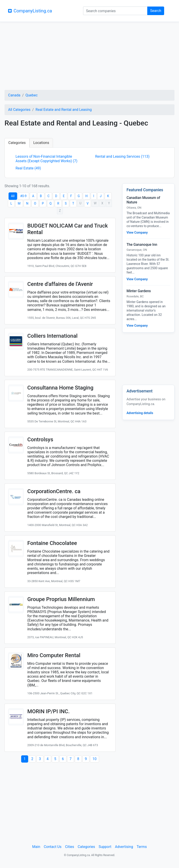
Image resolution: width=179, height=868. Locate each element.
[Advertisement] (89, 57)
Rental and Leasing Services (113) (122, 156)
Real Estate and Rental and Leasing (64, 110)
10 (95, 759)
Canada (14, 95)
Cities (70, 847)
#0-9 (23, 196)
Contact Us (53, 847)
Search (156, 11)
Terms (142, 847)
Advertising (124, 847)
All (13, 196)
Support (105, 847)
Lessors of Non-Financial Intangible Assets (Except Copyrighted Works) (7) (46, 159)
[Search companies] (115, 11)
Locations (41, 143)
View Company (137, 232)
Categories (17, 143)
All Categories (19, 110)
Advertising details (140, 413)
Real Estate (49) (28, 168)
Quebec (32, 95)
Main (36, 847)
